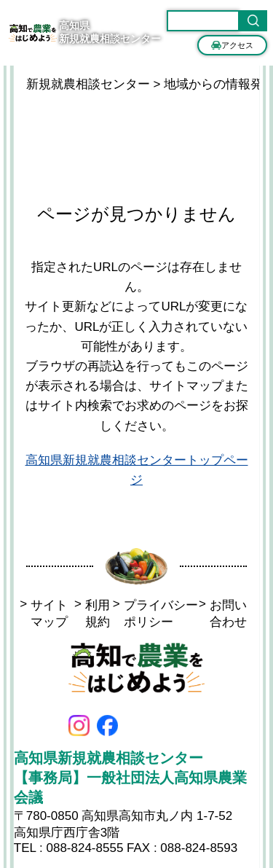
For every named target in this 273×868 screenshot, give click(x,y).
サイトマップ (44, 614)
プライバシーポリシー (155, 614)
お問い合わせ (223, 614)
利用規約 (92, 614)
